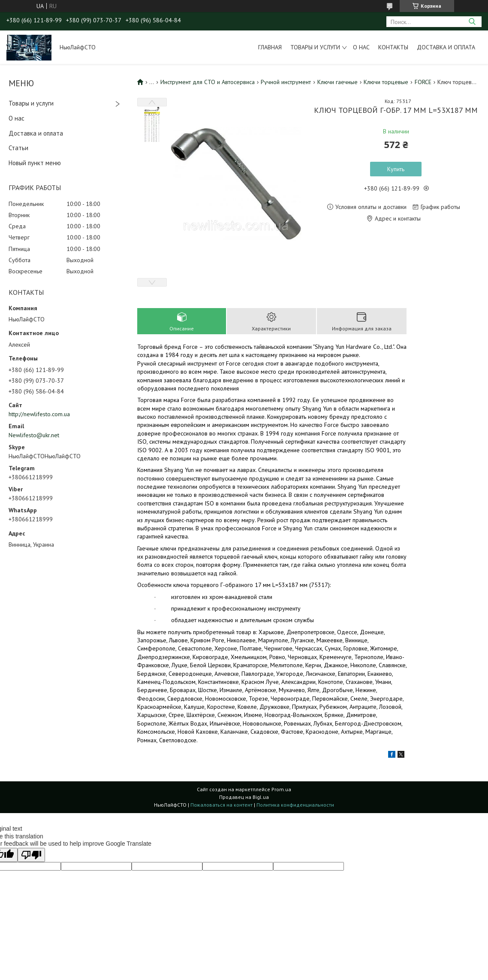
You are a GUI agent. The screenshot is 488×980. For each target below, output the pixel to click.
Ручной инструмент (286, 82)
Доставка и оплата (446, 47)
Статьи (18, 148)
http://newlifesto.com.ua (39, 414)
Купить (396, 169)
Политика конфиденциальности (295, 805)
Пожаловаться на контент (221, 805)
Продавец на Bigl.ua (244, 797)
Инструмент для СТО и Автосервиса (208, 82)
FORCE (423, 82)
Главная (270, 47)
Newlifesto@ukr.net (34, 435)
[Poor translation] (31, 855)
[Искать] (472, 22)
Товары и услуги (315, 47)
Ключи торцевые (386, 82)
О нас (361, 47)
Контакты (393, 47)
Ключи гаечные (337, 82)
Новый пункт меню (35, 163)
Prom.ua (281, 789)
